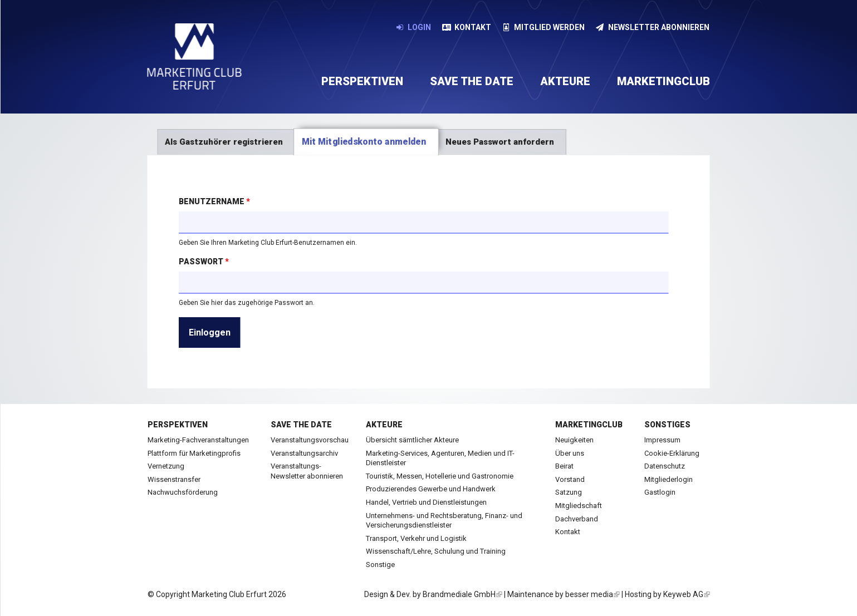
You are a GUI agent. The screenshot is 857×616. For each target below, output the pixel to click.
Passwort (204, 262)
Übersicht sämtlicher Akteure (412, 440)
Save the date (472, 81)
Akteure (565, 81)
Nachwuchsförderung (183, 492)
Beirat (564, 466)
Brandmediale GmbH (462, 594)
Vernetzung (166, 466)
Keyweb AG (687, 594)
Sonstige (380, 565)
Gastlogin (660, 492)
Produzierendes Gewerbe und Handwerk (431, 489)
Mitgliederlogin (669, 479)
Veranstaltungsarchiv (304, 453)
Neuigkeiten (574, 440)
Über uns (570, 453)
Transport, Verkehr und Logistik (416, 538)
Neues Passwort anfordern (500, 142)
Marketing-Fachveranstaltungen (198, 440)
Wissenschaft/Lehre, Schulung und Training (436, 551)
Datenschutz (665, 466)
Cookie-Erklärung (672, 453)
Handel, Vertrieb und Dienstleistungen (426, 502)
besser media (592, 594)
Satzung (569, 492)
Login (414, 27)
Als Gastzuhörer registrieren (224, 142)
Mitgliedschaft (579, 506)
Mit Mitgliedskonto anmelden (370, 142)
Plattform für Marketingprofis (194, 453)
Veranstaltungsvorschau (310, 440)
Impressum (662, 440)
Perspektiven (362, 81)
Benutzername (214, 201)
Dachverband (577, 519)
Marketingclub (663, 81)
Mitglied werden (544, 27)
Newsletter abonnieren (653, 27)
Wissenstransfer (174, 479)
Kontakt (467, 27)
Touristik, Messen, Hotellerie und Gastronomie (440, 476)
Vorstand (570, 479)
